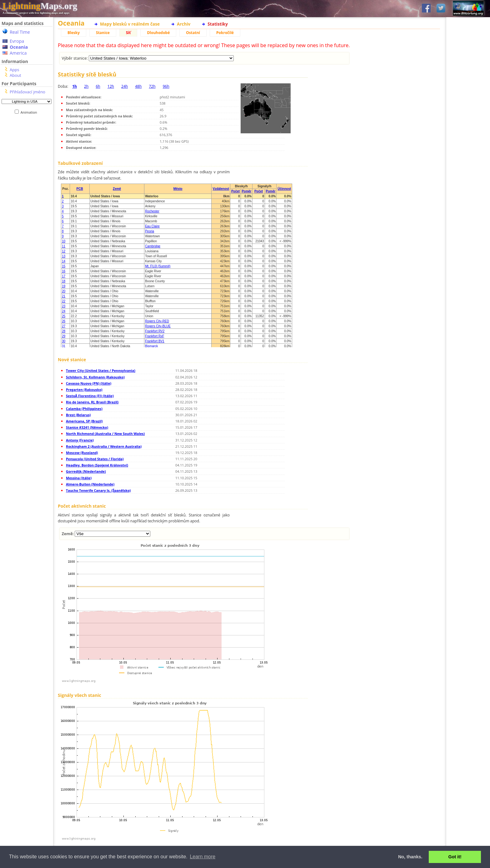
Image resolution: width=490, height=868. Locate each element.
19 (64, 286)
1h (75, 86)
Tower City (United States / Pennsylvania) (101, 370)
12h (111, 86)
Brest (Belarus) (78, 415)
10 (64, 241)
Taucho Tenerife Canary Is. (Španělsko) (98, 490)
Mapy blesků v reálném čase (130, 24)
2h (86, 86)
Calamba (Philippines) (84, 409)
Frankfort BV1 (155, 341)
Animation (30, 112)
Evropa (17, 41)
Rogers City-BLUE (158, 326)
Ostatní (193, 33)
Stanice (103, 33)
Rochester (152, 211)
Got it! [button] (455, 857)
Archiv (184, 24)
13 (64, 256)
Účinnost (284, 189)
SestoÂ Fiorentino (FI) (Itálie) (90, 396)
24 (64, 311)
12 (64, 251)
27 (64, 326)
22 (64, 301)
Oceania (19, 47)
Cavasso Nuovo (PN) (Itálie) (89, 383)
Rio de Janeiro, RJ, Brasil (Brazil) (92, 402)
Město (178, 189)
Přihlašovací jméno (27, 92)
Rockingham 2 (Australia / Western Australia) (104, 446)
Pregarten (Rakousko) (84, 390)
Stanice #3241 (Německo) (87, 427)
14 (64, 261)
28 (64, 331)
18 (64, 281)
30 (64, 341)
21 (64, 296)
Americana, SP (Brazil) (84, 421)
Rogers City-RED (157, 321)
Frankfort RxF (155, 336)
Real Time (20, 32)
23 (64, 306)
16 (64, 271)
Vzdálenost (221, 189)
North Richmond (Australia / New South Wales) (105, 434)
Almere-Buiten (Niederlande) (90, 484)
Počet (235, 191)
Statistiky (218, 24)
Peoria (150, 231)
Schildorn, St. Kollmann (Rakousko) (95, 377)
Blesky (74, 33)
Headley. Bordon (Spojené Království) (97, 465)
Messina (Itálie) (79, 478)
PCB (80, 189)
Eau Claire (152, 226)
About (15, 75)
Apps (14, 70)
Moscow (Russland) (82, 453)
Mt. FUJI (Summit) (158, 266)
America (18, 53)
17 (64, 276)
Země (117, 189)
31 (64, 346)
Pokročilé (225, 33)
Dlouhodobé (158, 33)
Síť (128, 33)
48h (138, 86)
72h (152, 86)
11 (64, 246)
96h (166, 86)
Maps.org (40, 6)
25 (64, 316)
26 (64, 321)
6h (98, 86)
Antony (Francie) (80, 440)
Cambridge (153, 246)
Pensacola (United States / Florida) (95, 459)
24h (125, 86)
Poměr (246, 191)
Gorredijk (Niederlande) (86, 471)
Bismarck (151, 346)
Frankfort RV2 (155, 331)
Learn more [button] (202, 857)
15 (64, 266)
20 (64, 291)
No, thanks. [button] (410, 857)
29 (64, 336)
